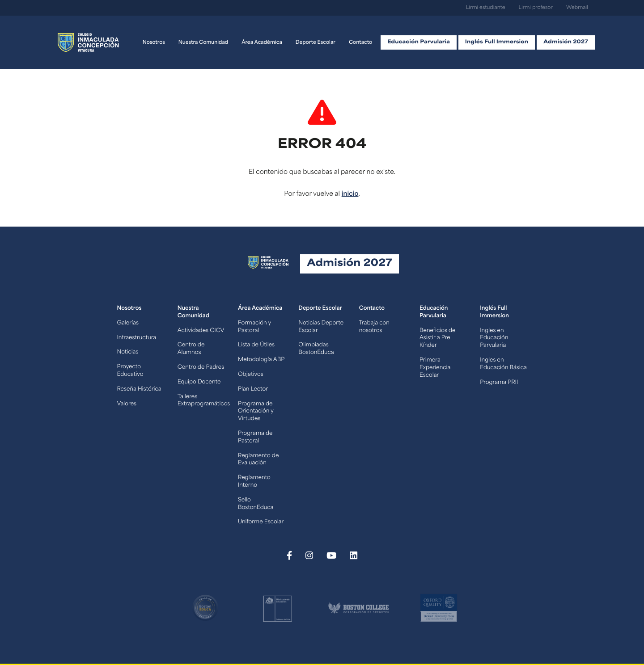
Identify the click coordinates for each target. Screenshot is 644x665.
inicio (350, 194)
